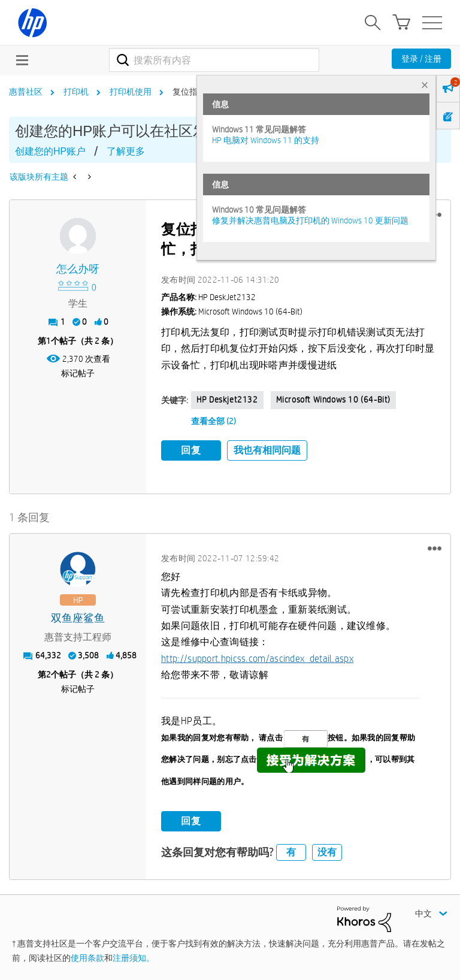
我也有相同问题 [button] (267, 450)
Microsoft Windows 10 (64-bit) (333, 400)
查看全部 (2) (214, 421)
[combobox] (214, 60)
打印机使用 (131, 92)
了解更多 (126, 151)
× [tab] (425, 85)
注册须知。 (134, 958)
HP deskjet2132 (227, 400)
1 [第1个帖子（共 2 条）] (49, 341)
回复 (191, 450)
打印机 (76, 92)
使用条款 (87, 958)
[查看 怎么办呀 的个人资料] (78, 269)
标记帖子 (78, 373)
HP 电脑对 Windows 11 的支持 (266, 140)
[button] (435, 549)
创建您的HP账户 (50, 151)
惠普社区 (26, 92)
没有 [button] (327, 852)
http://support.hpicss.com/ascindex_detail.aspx (257, 659)
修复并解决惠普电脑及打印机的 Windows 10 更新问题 (310, 220)
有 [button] (291, 852)
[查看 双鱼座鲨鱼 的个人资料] (78, 618)
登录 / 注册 (421, 59)
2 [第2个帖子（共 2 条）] (49, 674)
